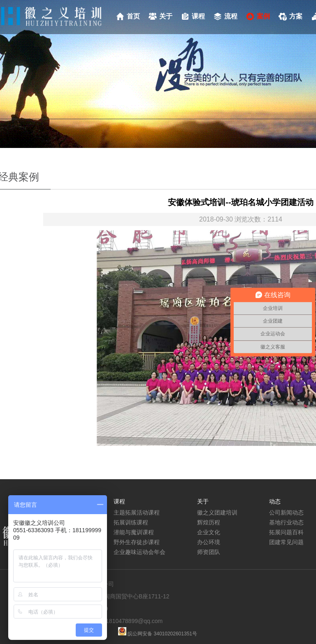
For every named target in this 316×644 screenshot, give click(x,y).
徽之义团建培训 (217, 512)
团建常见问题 (286, 542)
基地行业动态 (286, 522)
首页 (133, 16)
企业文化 (209, 532)
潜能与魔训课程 (134, 532)
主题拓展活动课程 (137, 512)
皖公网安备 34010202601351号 (162, 634)
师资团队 (209, 552)
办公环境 (209, 542)
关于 (166, 16)
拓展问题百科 (286, 532)
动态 (275, 501)
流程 (231, 16)
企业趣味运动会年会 (139, 552)
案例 (263, 16)
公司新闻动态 (286, 512)
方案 (296, 16)
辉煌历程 (209, 522)
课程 (198, 16)
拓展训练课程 (131, 522)
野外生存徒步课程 (137, 542)
